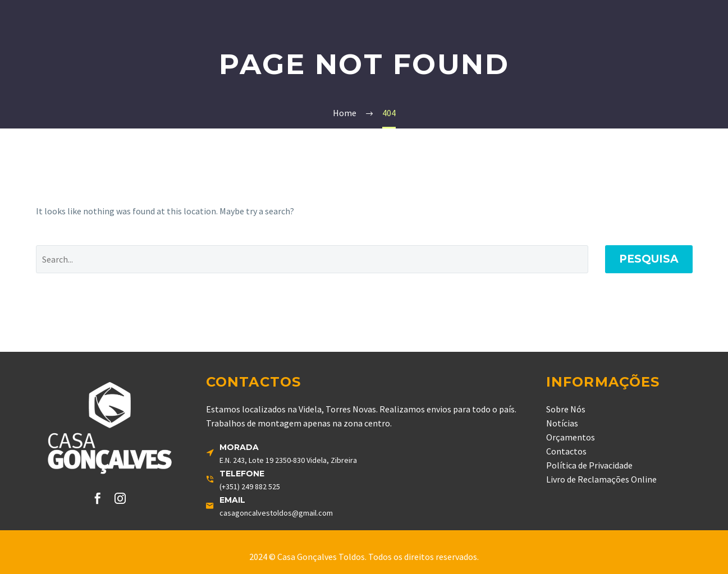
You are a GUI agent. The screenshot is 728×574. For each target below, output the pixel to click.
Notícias (562, 423)
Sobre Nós (566, 409)
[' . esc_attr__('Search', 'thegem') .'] (312, 259)
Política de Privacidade (589, 465)
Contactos (566, 451)
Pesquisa (649, 259)
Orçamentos (571, 437)
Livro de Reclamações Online (601, 479)
